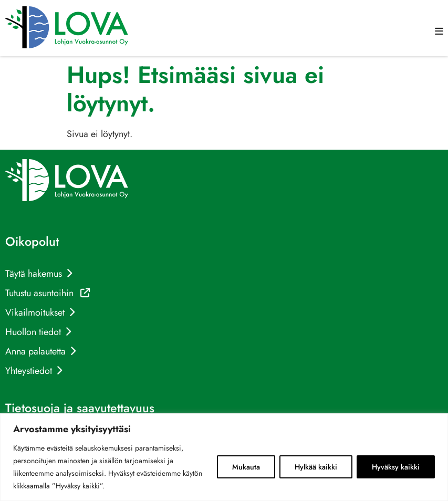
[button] (439, 32)
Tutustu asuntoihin (48, 293)
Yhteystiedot (29, 371)
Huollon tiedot (33, 332)
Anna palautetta (35, 351)
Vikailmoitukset (35, 312)
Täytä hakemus (34, 274)
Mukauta (246, 467)
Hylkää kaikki (316, 467)
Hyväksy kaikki (396, 467)
